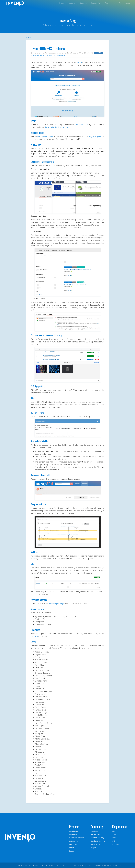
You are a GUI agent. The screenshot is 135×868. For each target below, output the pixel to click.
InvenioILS (73, 834)
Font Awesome (58, 865)
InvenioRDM (74, 831)
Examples (73, 844)
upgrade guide (95, 136)
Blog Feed (116, 844)
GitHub (115, 831)
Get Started (74, 841)
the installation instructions (57, 127)
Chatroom (116, 834)
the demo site (82, 124)
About (128, 3)
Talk (121, 3)
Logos (71, 851)
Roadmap (94, 831)
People (93, 848)
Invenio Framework (76, 838)
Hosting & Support (98, 841)
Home (62, 3)
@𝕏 (113, 841)
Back (28, 38)
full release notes (45, 136)
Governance (95, 844)
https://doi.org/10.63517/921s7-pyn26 (49, 55)
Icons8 (69, 865)
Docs (107, 3)
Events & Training (97, 838)
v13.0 (79, 62)
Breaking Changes (57, 603)
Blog (114, 3)
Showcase (84, 3)
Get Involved (95, 834)
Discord (34, 636)
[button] (72, 3)
